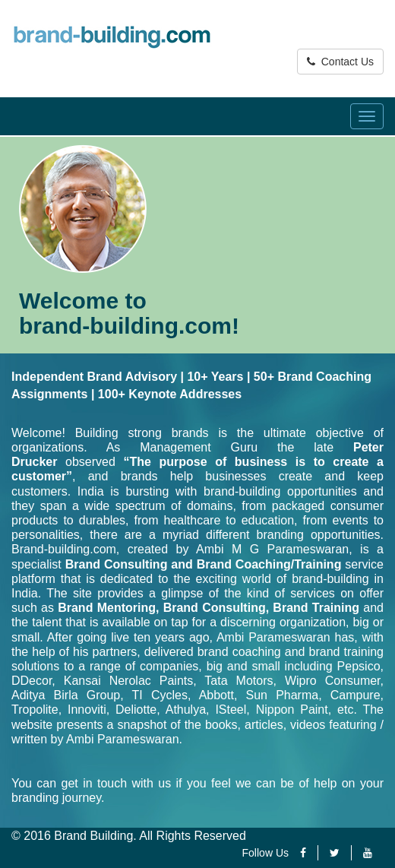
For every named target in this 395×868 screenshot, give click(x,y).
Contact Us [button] (340, 62)
